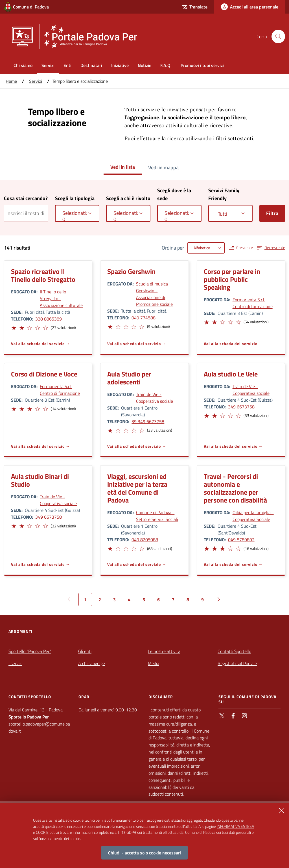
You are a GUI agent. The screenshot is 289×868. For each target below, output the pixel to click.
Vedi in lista (123, 167)
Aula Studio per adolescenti (129, 378)
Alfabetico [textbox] (202, 248)
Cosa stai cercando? (26, 198)
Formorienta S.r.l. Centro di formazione (253, 303)
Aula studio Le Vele (231, 374)
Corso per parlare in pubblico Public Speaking (232, 279)
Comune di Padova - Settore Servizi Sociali (157, 516)
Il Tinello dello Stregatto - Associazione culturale (61, 298)
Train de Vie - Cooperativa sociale (155, 398)
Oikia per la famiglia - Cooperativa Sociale (253, 516)
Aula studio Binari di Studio (40, 480)
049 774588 (144, 318)
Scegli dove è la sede (174, 194)
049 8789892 (241, 540)
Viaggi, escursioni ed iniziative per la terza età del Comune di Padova (137, 488)
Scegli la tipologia (75, 198)
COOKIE (42, 832)
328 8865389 (49, 319)
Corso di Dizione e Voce (44, 374)
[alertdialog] (144, 835)
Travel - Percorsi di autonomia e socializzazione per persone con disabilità (235, 488)
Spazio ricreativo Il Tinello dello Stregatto (43, 275)
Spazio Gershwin (131, 271)
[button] (14, 327)
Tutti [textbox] (223, 214)
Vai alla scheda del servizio (38, 344)
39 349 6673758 (148, 421)
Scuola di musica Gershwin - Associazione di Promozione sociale (154, 294)
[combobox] (77, 213)
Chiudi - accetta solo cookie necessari (144, 853)
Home (11, 81)
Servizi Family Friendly (224, 194)
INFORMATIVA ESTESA (235, 826)
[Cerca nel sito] (278, 36)
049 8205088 (145, 540)
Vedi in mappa (163, 167)
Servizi (36, 81)
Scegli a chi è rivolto (128, 198)
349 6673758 (241, 407)
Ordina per (173, 248)
